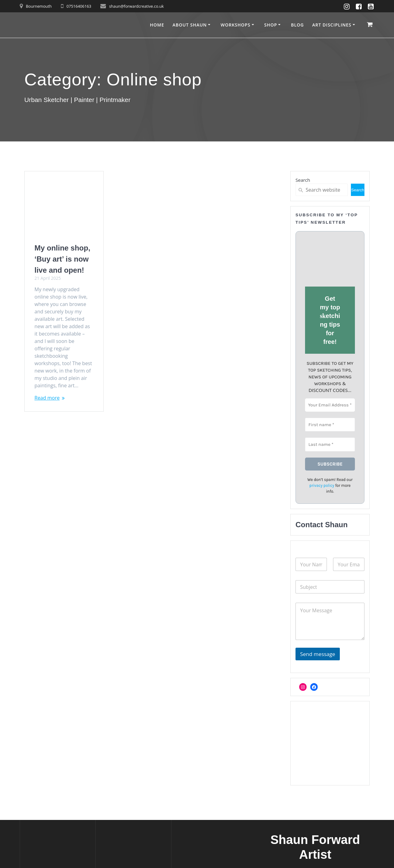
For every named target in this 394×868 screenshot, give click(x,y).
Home (157, 25)
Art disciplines (332, 25)
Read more (47, 398)
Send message (318, 654)
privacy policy (322, 485)
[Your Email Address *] (330, 405)
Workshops (236, 25)
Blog (297, 25)
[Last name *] (330, 444)
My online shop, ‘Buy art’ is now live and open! (62, 259)
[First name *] (330, 424)
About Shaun (189, 25)
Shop (271, 25)
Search (303, 180)
